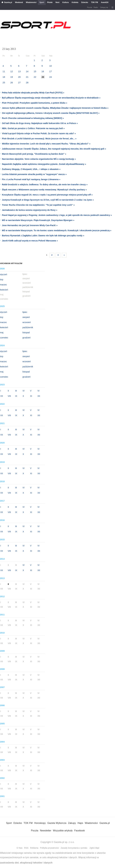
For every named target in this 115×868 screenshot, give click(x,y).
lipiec (25, 312)
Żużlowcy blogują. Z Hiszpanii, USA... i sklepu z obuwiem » (31, 169)
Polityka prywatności (49, 848)
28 (27, 82)
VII (2, 396)
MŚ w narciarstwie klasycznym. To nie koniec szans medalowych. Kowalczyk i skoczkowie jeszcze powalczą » (57, 230)
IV (24, 391)
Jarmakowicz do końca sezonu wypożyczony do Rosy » (30, 210)
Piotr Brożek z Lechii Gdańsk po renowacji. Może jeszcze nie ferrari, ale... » (39, 139)
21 (27, 77)
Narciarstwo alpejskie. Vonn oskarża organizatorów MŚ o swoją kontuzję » (39, 159)
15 (35, 71)
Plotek (50, 2)
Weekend (19, 2)
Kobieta (75, 2)
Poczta (90, 7)
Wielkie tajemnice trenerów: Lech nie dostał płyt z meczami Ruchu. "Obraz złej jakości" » (46, 144)
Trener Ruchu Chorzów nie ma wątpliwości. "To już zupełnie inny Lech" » (38, 205)
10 (51, 66)
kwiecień (4, 290)
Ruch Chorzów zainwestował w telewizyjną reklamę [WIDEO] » (33, 118)
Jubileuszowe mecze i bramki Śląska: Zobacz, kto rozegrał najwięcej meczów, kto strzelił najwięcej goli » (54, 149)
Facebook (80, 831)
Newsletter (46, 831)
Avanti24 (105, 2)
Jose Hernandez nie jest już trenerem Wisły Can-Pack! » (30, 225)
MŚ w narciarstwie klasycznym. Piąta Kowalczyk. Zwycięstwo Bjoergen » (38, 220)
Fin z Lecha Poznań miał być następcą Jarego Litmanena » (31, 179)
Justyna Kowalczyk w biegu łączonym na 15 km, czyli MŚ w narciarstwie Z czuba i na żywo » (48, 200)
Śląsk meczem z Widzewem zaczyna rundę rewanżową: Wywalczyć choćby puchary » (44, 190)
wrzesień (27, 322)
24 (51, 77)
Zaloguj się (104, 7)
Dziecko (85, 2)
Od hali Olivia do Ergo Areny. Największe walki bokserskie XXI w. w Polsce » (40, 123)
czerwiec (4, 338)
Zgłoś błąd (94, 848)
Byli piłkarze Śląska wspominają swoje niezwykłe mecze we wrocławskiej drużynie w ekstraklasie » (51, 98)
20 (19, 77)
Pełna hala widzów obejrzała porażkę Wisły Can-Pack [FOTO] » (33, 93)
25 (4, 82)
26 (12, 82)
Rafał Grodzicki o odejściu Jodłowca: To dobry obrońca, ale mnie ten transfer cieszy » (45, 184)
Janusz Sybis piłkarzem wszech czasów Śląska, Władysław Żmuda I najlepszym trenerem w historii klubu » (55, 108)
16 (43, 71)
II (8, 391)
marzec (3, 285)
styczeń (4, 274)
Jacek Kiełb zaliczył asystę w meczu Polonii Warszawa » (30, 241)
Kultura (66, 2)
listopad (26, 333)
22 (35, 77)
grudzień (27, 338)
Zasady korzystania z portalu (74, 848)
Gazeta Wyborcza (57, 823)
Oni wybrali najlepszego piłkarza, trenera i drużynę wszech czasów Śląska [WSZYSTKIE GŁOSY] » (51, 113)
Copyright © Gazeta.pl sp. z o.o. (57, 842)
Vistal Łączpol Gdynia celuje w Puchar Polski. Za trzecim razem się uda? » (39, 133)
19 (12, 77)
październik (28, 327)
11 (4, 71)
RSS (26, 848)
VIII (9, 396)
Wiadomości (31, 2)
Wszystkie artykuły (63, 831)
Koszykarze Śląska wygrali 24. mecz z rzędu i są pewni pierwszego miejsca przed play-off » (47, 195)
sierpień (26, 317)
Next (57, 2)
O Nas (19, 848)
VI (38, 391)
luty (2, 280)
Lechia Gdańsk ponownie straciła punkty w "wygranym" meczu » (34, 174)
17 (51, 71)
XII (39, 396)
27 (19, 82)
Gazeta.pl (8, 2)
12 (12, 71)
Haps (80, 823)
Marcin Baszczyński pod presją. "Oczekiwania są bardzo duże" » (34, 154)
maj (2, 333)
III (16, 391)
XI (31, 396)
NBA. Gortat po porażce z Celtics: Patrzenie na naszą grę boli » (33, 128)
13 (19, 71)
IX (16, 396)
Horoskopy (40, 823)
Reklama (34, 848)
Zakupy (72, 823)
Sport (42, 2)
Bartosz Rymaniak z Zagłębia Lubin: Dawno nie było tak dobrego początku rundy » (43, 236)
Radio (96, 7)
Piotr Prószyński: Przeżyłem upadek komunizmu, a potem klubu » (35, 103)
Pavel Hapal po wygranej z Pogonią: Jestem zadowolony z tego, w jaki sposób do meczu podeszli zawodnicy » (57, 215)
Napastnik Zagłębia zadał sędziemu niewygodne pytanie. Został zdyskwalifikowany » (44, 164)
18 (4, 77)
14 (27, 71)
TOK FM (94, 2)
